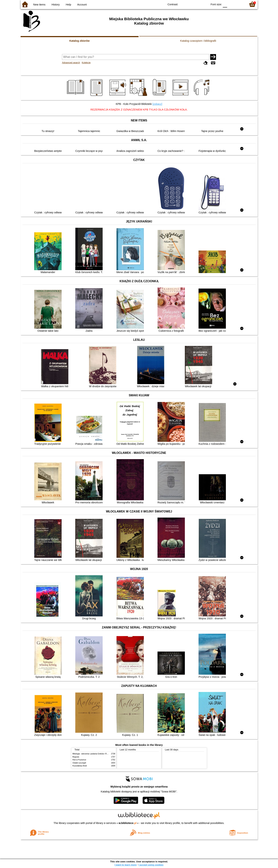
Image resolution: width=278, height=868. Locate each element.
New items (39, 5)
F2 (240, 4)
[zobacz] (157, 104)
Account (82, 5)
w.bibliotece (128, 823)
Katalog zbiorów (79, 41)
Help (69, 5)
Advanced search (71, 63)
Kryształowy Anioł (80, 766)
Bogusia (76, 757)
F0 (225, 4)
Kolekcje (86, 63)
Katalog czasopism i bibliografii (198, 41)
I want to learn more (126, 865)
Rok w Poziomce (79, 760)
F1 (231, 4)
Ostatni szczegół (79, 763)
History (56, 5)
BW (190, 4)
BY (204, 4)
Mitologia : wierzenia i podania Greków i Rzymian (93, 754)
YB (197, 4)
